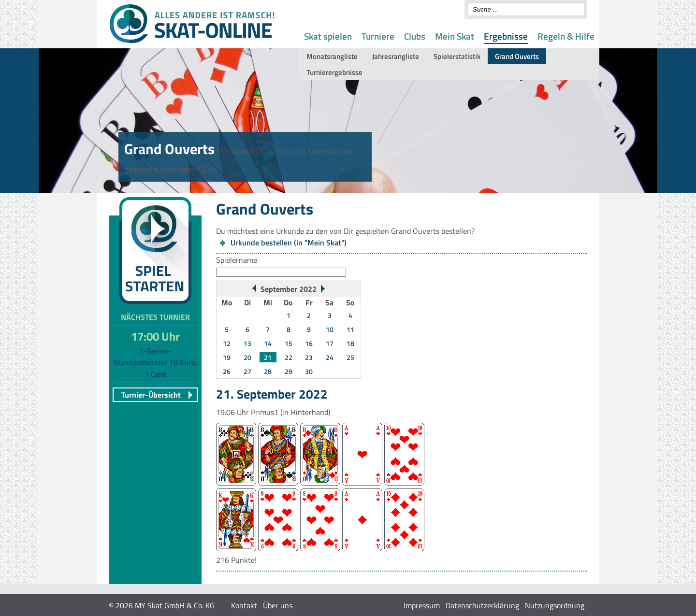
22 (289, 357)
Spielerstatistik (457, 56)
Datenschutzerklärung (482, 605)
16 (309, 343)
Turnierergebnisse (334, 72)
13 (247, 343)
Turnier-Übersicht (151, 395)
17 (330, 343)
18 (350, 343)
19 (227, 357)
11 (350, 329)
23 (309, 357)
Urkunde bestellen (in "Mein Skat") (289, 243)
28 (268, 371)
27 (247, 371)
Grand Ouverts (517, 56)
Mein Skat (455, 36)
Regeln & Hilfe (566, 36)
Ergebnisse (506, 36)
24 (330, 357)
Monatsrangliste (332, 56)
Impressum (422, 605)
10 (330, 329)
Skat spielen (328, 36)
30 (309, 371)
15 (289, 343)
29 (289, 371)
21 (268, 357)
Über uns (278, 605)
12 (227, 343)
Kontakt (244, 605)
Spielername (237, 260)
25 (350, 357)
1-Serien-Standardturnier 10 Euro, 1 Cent (155, 362)
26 (227, 371)
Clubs (415, 36)
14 (268, 343)
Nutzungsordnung (555, 605)
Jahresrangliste (396, 56)
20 (247, 357)
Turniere (378, 36)
